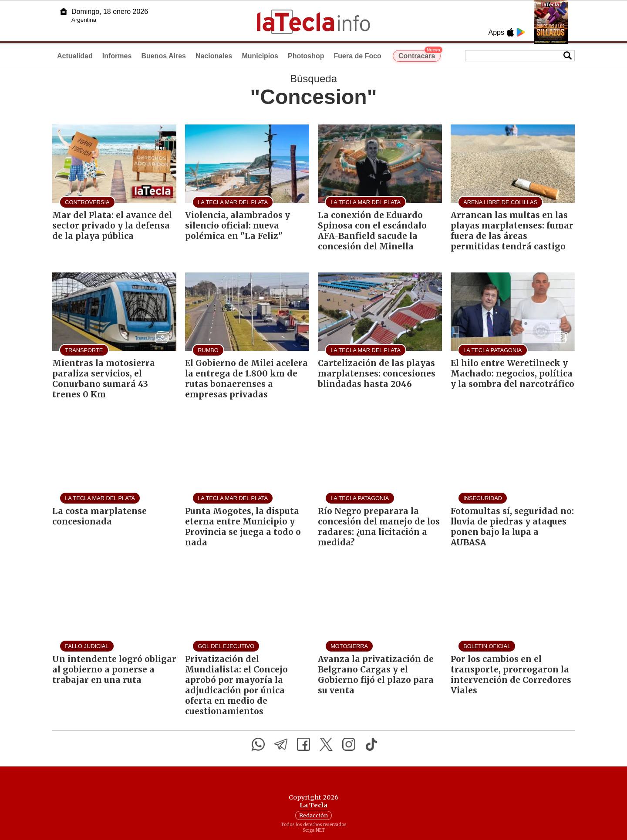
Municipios (260, 56)
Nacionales (214, 56)
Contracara (420, 55)
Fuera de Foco (358, 56)
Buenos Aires (163, 56)
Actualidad (75, 56)
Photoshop (306, 56)
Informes (117, 56)
